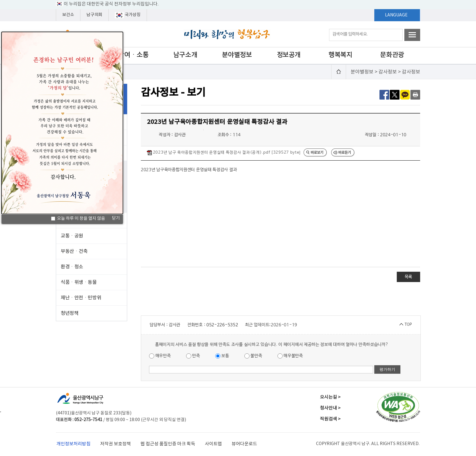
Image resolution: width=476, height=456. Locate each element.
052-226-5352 (222, 325)
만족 (193, 356)
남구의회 (94, 15)
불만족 (253, 356)
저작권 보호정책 (116, 444)
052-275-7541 (88, 420)
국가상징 (128, 15)
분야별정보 (237, 55)
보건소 (68, 15)
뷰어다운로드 (244, 444)
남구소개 (185, 55)
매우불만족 (290, 356)
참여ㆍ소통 (134, 55)
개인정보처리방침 (73, 444)
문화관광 (392, 55)
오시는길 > (330, 397)
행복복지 (340, 55)
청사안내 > (330, 408)
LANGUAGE (396, 15)
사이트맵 (213, 444)
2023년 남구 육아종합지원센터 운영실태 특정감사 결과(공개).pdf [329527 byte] (224, 153)
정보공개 (289, 55)
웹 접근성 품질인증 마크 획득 (168, 444)
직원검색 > (330, 419)
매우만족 (160, 356)
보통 (222, 356)
